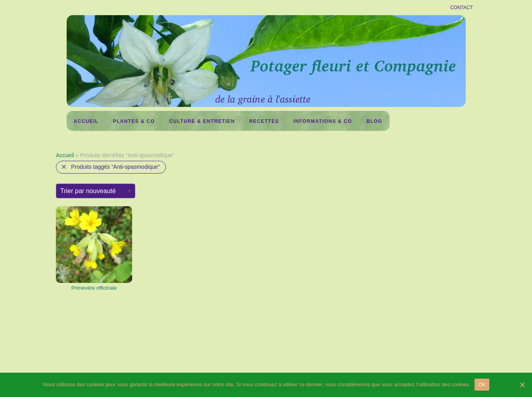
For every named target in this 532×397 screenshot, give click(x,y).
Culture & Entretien (202, 121)
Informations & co (323, 121)
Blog (374, 121)
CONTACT (462, 8)
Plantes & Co (134, 121)
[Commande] (96, 191)
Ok (482, 384)
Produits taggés (116, 167)
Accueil (86, 121)
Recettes (264, 121)
